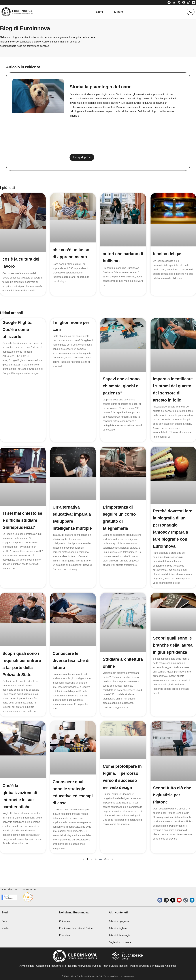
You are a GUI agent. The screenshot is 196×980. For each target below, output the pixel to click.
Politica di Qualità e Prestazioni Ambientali (153, 966)
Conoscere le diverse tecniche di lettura (72, 668)
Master (118, 12)
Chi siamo (64, 921)
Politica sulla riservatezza (77, 966)
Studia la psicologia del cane (100, 87)
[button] (190, 12)
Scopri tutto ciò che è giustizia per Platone (173, 802)
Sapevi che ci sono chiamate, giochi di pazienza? (122, 386)
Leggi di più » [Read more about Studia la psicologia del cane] (82, 157)
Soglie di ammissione (120, 942)
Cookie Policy (101, 966)
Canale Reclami (120, 966)
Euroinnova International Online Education (76, 932)
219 (107, 866)
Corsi (98, 12)
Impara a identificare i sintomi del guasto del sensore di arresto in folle (172, 393)
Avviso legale (27, 966)
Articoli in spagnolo (119, 921)
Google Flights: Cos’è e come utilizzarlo (18, 330)
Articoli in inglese (118, 928)
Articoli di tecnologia (119, 935)
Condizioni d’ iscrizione (49, 966)
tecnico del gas (168, 254)
